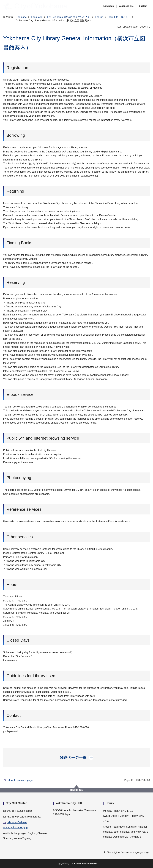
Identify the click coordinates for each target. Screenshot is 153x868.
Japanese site (126, 6)
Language (109, 6)
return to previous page (20, 780)
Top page (22, 17)
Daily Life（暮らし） (119, 17)
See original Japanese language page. (128, 852)
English (99, 17)
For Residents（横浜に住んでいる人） (69, 17)
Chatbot (143, 6)
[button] (77, 758)
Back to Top (76, 790)
